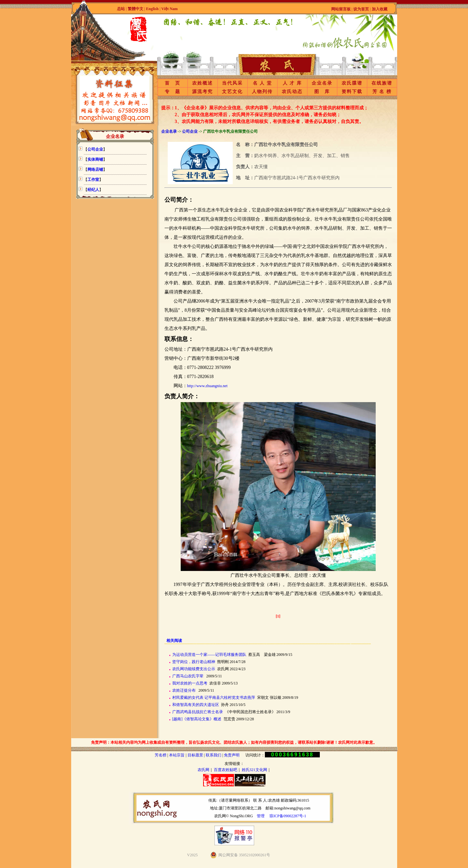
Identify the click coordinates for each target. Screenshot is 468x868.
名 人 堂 (262, 83)
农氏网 (203, 770)
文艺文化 (232, 92)
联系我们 (214, 755)
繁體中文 (136, 9)
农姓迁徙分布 (184, 690)
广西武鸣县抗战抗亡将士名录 (198, 712)
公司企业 (190, 131)
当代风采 (232, 83)
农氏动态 (292, 92)
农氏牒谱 (352, 83)
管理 (261, 816)
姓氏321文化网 (254, 770)
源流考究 (202, 92)
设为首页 (361, 9)
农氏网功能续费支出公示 (194, 669)
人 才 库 (292, 83)
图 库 (322, 92)
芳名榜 (161, 755)
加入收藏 (380, 9)
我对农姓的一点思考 (190, 683)
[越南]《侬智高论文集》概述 (197, 719)
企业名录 (322, 83)
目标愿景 (195, 755)
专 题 (173, 92)
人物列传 (262, 92)
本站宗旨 (177, 755)
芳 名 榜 (382, 92)
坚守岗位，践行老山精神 (194, 662)
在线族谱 (382, 83)
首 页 (173, 83)
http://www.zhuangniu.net (208, 386)
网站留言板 (341, 9)
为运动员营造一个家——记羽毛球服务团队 (209, 655)
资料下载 (352, 92)
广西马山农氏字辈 (188, 676)
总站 (121, 9)
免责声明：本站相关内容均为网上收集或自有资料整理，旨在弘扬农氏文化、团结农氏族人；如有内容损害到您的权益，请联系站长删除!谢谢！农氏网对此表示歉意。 (234, 742)
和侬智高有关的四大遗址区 (196, 705)
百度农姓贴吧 (226, 770)
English (153, 9)
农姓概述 (202, 83)
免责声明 (232, 755)
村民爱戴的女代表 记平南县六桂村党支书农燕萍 (214, 698)
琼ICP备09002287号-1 (288, 816)
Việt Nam (169, 9)
